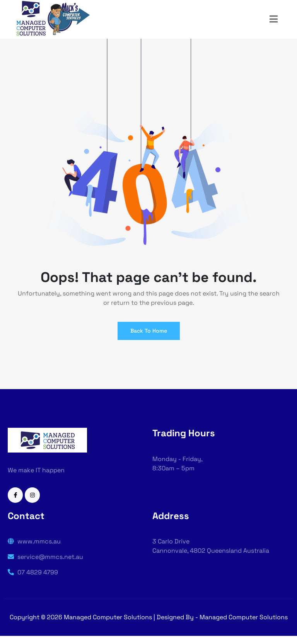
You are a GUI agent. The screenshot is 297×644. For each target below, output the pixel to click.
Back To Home (149, 331)
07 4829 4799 (33, 572)
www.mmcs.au (34, 541)
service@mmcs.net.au (45, 557)
